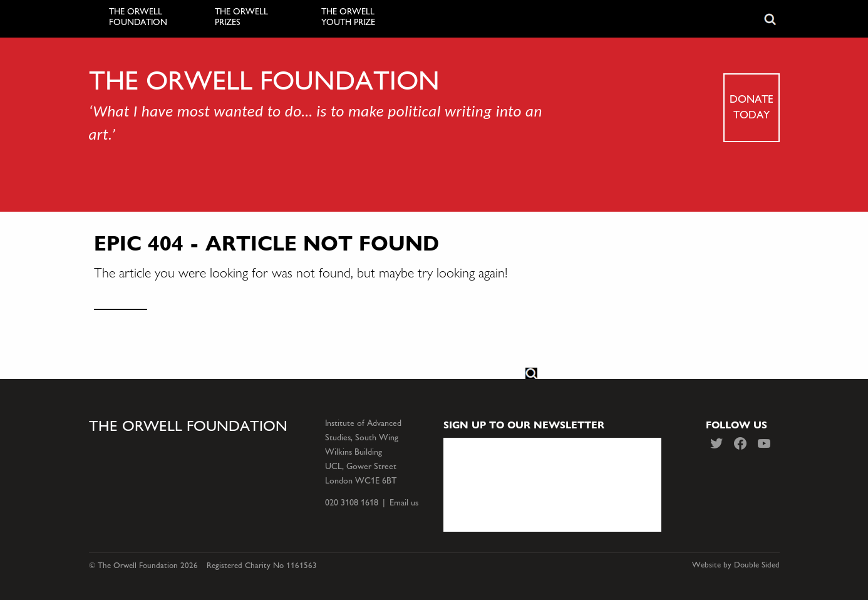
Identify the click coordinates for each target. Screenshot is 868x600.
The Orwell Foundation (138, 17)
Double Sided (757, 565)
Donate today (752, 106)
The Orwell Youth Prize (348, 17)
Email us (404, 503)
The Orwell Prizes (241, 17)
